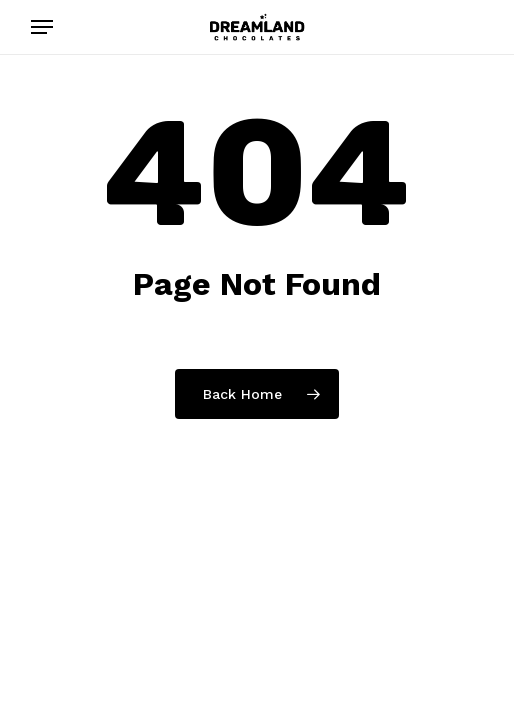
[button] (42, 27)
